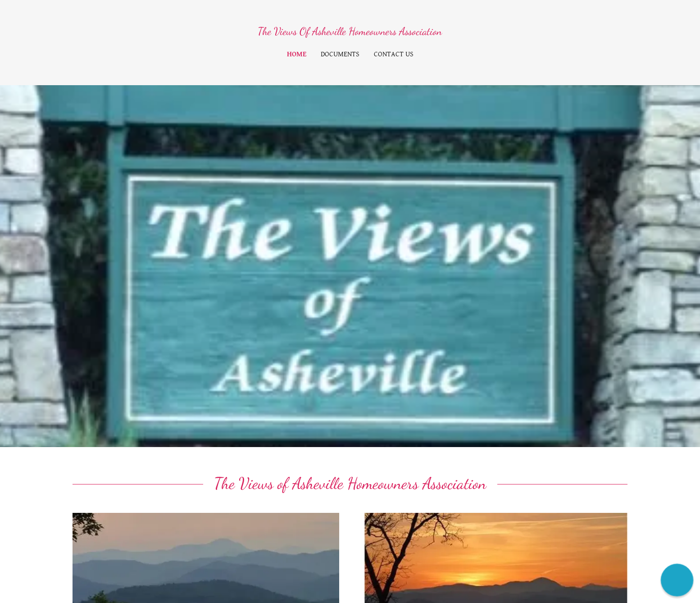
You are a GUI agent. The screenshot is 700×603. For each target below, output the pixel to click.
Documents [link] (340, 54)
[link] (350, 32)
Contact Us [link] (394, 54)
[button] (677, 580)
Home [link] (297, 54)
